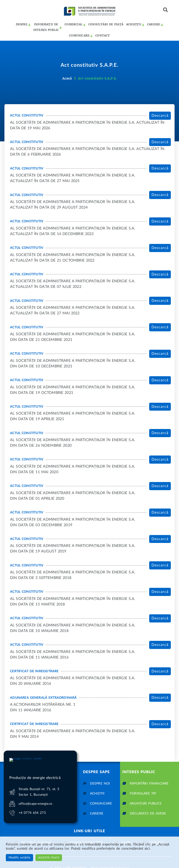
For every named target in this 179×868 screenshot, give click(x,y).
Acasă (67, 78)
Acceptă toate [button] (49, 858)
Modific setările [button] (19, 858)
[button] (165, 10)
